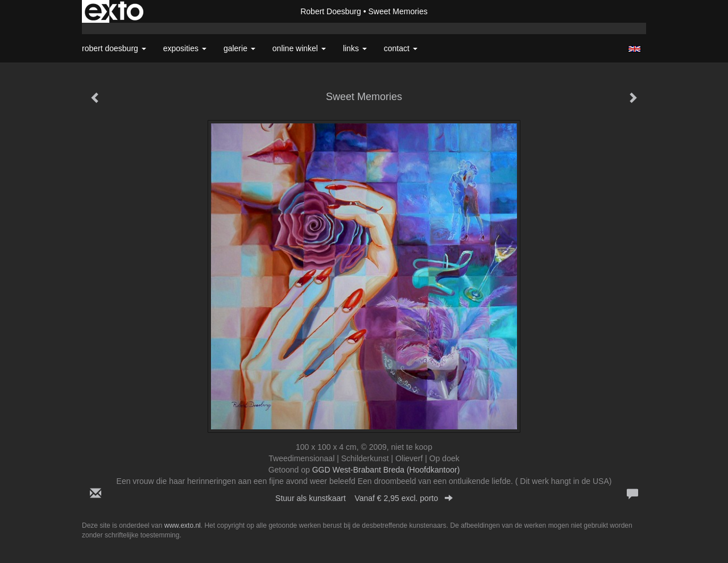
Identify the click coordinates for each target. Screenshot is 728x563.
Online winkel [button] (299, 48)
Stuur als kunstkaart (364, 498)
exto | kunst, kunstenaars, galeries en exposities (114, 11)
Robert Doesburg (331, 11)
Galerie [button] (239, 48)
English (634, 49)
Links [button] (355, 48)
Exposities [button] (185, 48)
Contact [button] (401, 48)
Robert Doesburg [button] (114, 48)
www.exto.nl (183, 525)
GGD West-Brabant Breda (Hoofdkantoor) (386, 470)
